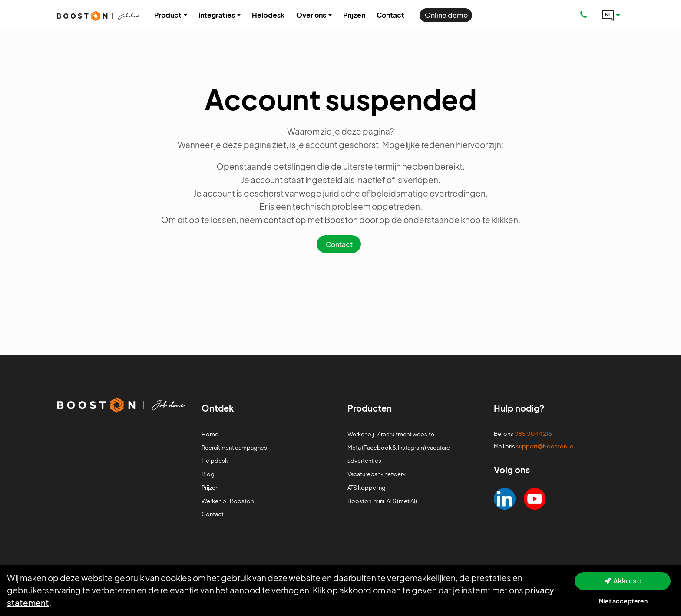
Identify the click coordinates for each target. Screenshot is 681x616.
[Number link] (585, 15)
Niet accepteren (623, 601)
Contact (339, 244)
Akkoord (628, 581)
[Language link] (611, 15)
